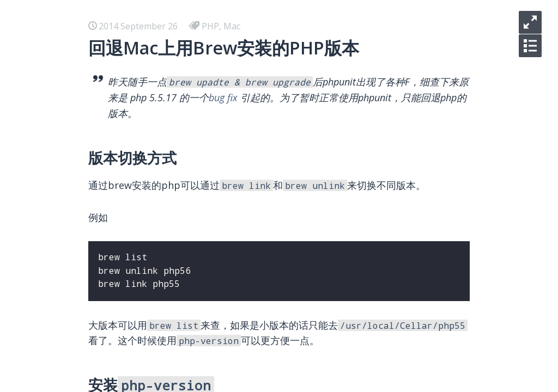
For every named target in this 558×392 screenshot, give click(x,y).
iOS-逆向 (100, 70)
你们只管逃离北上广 (122, 122)
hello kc (98, 87)
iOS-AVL (99, 52)
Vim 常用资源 (109, 296)
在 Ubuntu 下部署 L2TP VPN (140, 226)
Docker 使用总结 (116, 157)
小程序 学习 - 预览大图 (127, 139)
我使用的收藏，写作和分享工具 (144, 261)
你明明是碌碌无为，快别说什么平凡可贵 (161, 105)
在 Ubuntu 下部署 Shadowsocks (147, 209)
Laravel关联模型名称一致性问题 (146, 366)
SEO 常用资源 (110, 331)
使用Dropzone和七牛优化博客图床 (151, 348)
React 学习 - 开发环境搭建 (134, 174)
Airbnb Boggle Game (125, 244)
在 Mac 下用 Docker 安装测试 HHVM (155, 192)
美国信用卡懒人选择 (122, 279)
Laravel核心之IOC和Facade (137, 383)
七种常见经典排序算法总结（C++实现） (161, 314)
